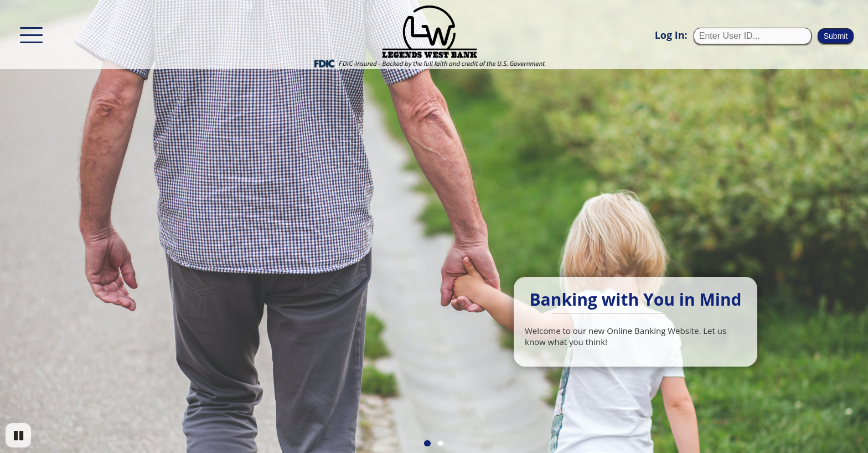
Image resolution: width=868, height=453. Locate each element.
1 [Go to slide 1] (427, 443)
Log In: (671, 35)
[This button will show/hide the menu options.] (31, 34)
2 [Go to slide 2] (441, 443)
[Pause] (18, 435)
